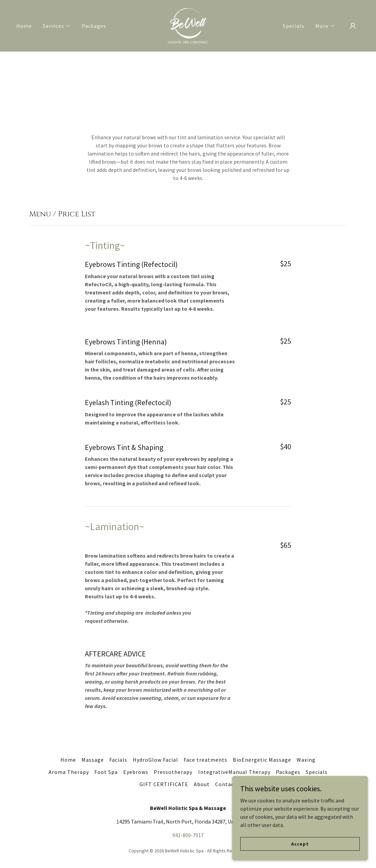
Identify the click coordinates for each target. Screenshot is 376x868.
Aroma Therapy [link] (69, 772)
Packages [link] (94, 26)
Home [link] (24, 26)
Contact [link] (226, 784)
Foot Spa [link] (106, 772)
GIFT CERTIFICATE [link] (164, 784)
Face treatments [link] (205, 760)
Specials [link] (294, 26)
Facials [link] (118, 760)
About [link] (202, 784)
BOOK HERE (305, 83)
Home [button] (68, 760)
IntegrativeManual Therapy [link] (234, 772)
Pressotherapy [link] (173, 772)
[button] (57, 26)
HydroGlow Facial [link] (155, 760)
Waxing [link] (306, 760)
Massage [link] (93, 760)
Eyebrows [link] (136, 772)
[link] (188, 25)
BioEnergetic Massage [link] (262, 760)
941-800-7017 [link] (188, 835)
